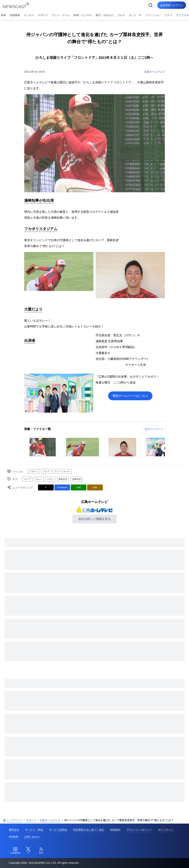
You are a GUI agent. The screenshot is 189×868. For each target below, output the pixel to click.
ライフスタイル (62, 471)
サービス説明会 (58, 830)
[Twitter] (28, 851)
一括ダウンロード (153, 429)
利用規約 (115, 830)
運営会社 (14, 830)
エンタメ (29, 15)
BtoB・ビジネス (83, 15)
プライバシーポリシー (139, 830)
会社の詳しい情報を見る (94, 519)
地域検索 (15, 15)
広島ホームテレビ (154, 72)
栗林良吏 (63, 479)
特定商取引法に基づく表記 (89, 830)
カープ (28, 479)
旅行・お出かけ (105, 15)
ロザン (50, 479)
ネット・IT (135, 15)
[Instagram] (15, 851)
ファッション (153, 15)
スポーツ (43, 15)
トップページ (13, 820)
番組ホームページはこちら (130, 396)
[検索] (151, 5)
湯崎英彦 (77, 479)
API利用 (14, 837)
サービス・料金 (34, 830)
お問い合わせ (32, 837)
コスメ (168, 15)
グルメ (121, 15)
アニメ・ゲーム (61, 15)
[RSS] (41, 851)
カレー (39, 479)
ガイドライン (166, 830)
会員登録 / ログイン (172, 5)
